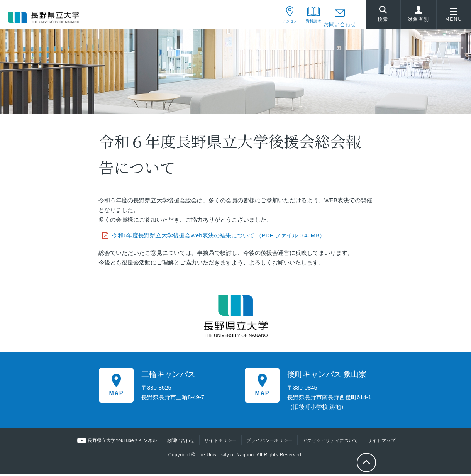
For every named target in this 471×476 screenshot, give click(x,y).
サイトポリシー (220, 442)
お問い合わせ (340, 24)
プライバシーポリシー (269, 442)
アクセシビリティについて (330, 442)
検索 (383, 16)
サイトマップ (381, 442)
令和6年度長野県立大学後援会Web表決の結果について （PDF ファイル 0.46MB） (219, 237)
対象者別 (418, 17)
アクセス (277, 24)
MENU (454, 17)
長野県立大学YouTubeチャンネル (123, 442)
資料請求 (308, 24)
